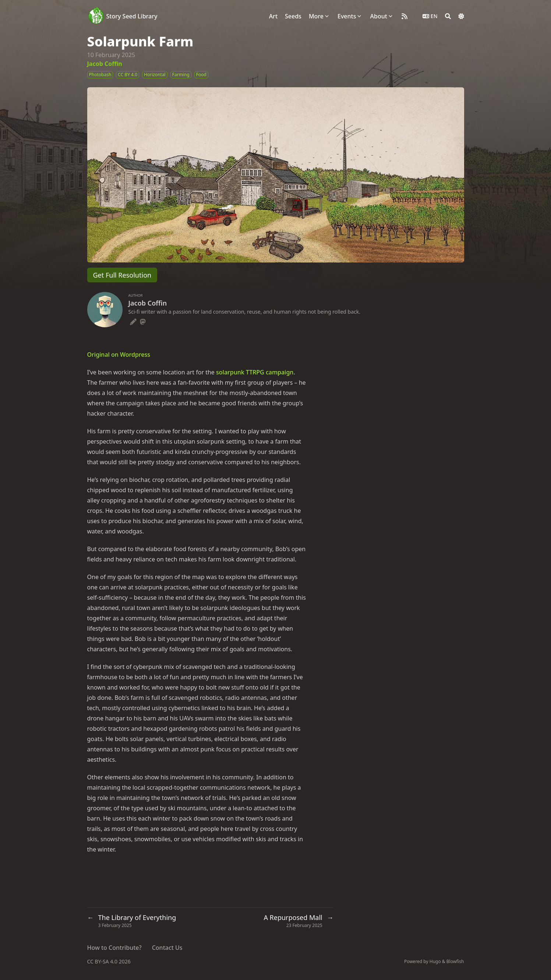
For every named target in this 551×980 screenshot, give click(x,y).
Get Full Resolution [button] (122, 275)
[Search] (448, 16)
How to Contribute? (114, 948)
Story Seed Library (132, 16)
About (378, 16)
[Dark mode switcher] (461, 16)
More (316, 16)
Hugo (435, 961)
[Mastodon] (143, 321)
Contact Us (167, 948)
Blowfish (455, 961)
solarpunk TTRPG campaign (255, 372)
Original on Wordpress (119, 355)
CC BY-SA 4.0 (103, 961)
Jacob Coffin (105, 64)
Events (347, 16)
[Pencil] (133, 321)
